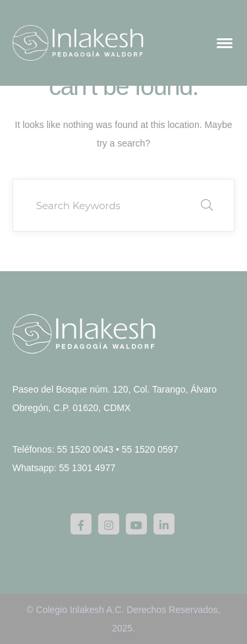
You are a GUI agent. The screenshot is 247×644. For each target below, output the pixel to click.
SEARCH (207, 205)
